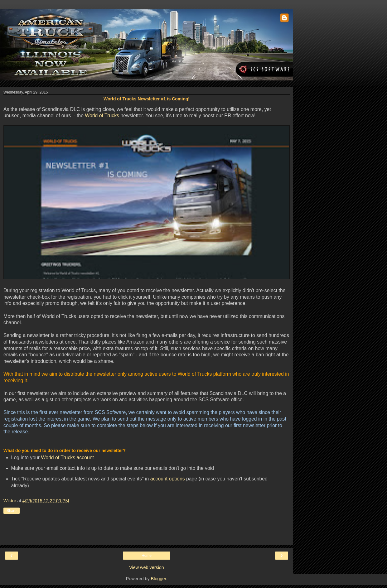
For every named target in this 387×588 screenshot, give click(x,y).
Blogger (159, 579)
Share (12, 511)
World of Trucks (102, 116)
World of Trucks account (68, 458)
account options (168, 479)
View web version (147, 567)
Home (147, 556)
